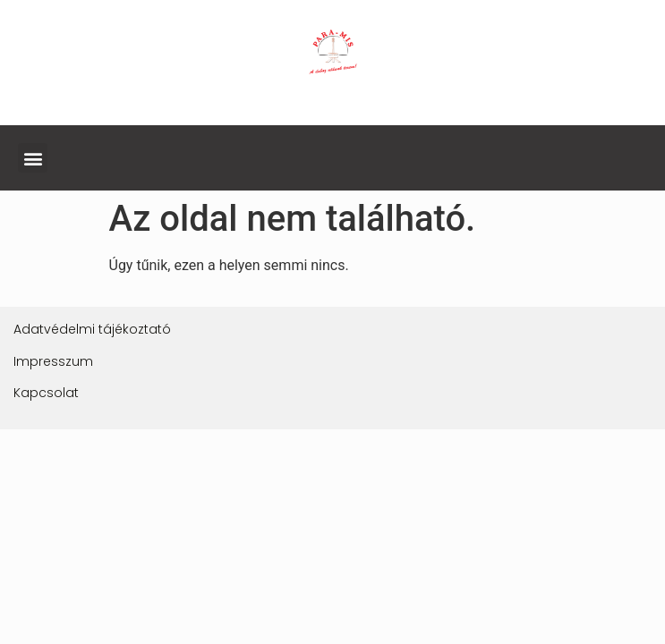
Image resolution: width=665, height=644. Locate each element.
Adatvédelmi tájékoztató (92, 329)
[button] (33, 158)
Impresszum (53, 361)
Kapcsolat (46, 393)
